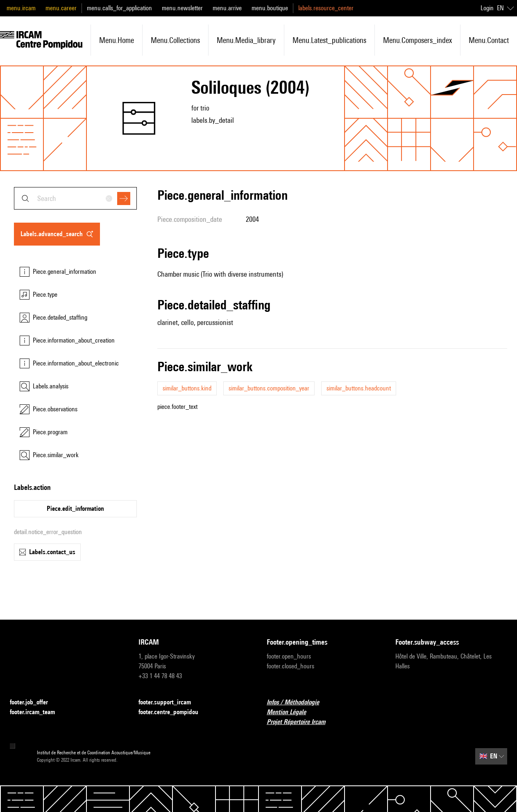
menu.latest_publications (329, 40)
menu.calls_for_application (119, 8)
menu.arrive (227, 8)
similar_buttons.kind (187, 388)
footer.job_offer (34, 703)
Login (487, 8)
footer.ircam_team (37, 712)
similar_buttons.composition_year (269, 388)
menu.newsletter (182, 8)
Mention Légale (291, 712)
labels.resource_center (326, 8)
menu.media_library (246, 40)
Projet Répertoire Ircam (301, 722)
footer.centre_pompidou (173, 712)
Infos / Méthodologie (298, 703)
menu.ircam (21, 8)
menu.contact (489, 40)
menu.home (117, 40)
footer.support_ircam (170, 703)
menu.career (61, 8)
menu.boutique (270, 8)
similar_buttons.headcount (359, 388)
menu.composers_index (417, 40)
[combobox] (75, 198)
